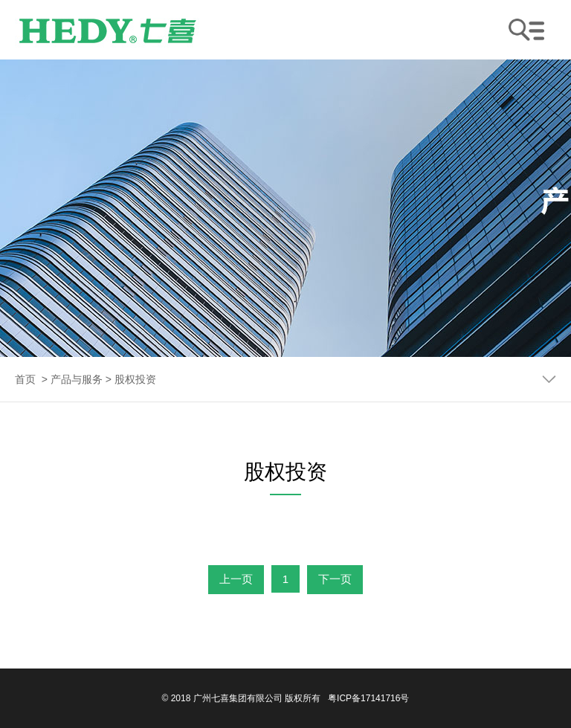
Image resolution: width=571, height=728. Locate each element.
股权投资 (135, 379)
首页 (25, 379)
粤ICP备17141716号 (368, 698)
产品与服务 (77, 379)
